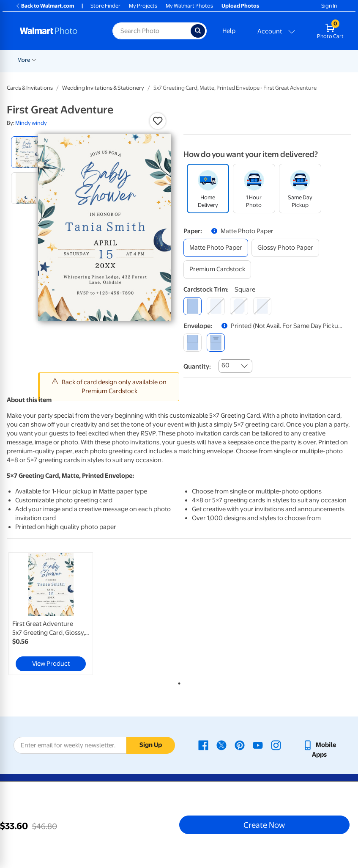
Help (229, 31)
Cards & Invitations (30, 88)
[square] (193, 306)
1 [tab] (178, 682)
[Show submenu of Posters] (263, 59)
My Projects (143, 6)
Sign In (329, 6)
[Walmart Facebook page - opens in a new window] (203, 745)
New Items (61, 60)
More (280, 60)
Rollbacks (26, 60)
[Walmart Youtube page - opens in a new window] (258, 745)
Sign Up (151, 745)
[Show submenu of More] (290, 59)
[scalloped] (262, 306)
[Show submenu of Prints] (170, 59)
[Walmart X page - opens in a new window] (221, 745)
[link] (51, 614)
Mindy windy (31, 123)
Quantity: (197, 366)
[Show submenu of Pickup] (142, 59)
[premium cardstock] (217, 269)
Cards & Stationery (204, 60)
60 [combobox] (225, 365)
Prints (159, 60)
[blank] (193, 343)
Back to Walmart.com (45, 6)
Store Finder (105, 6)
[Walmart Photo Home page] (57, 31)
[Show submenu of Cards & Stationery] (230, 59)
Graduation (97, 60)
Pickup (129, 60)
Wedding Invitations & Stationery (103, 88)
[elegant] (239, 306)
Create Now (264, 825)
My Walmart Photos (189, 6)
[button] (158, 121)
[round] (216, 306)
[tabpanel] (64, 614)
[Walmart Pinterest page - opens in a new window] (240, 745)
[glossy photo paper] (285, 248)
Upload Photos (240, 6)
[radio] (27, 152)
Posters (250, 60)
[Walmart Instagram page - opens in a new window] (276, 745)
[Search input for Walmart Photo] (151, 31)
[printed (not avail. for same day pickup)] (216, 343)
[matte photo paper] (216, 248)
